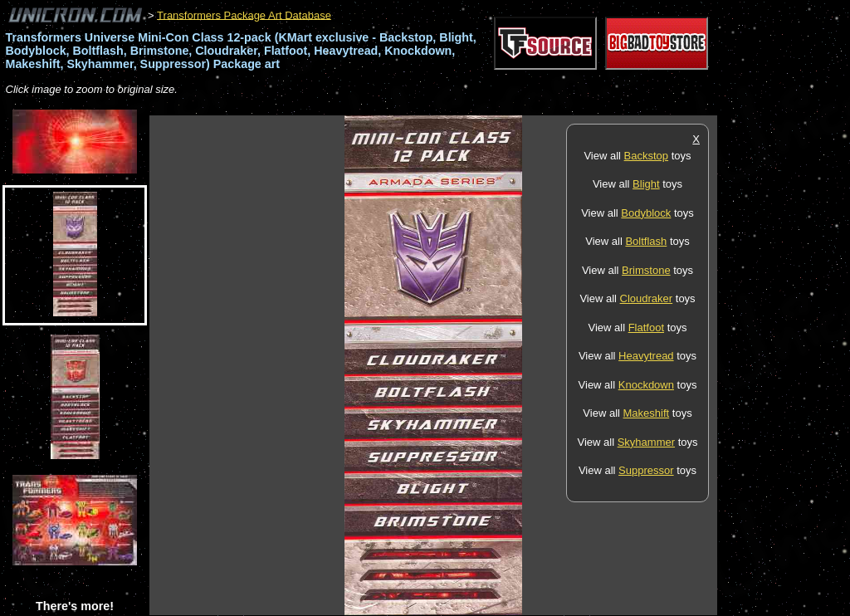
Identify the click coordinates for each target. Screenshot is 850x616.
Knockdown (646, 385)
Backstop (646, 156)
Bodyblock (646, 213)
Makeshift (647, 413)
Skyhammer (646, 442)
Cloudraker (647, 298)
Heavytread (646, 356)
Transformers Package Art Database (244, 15)
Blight (646, 184)
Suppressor (646, 470)
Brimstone (646, 270)
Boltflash (646, 241)
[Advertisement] (452, 107)
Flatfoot (646, 328)
